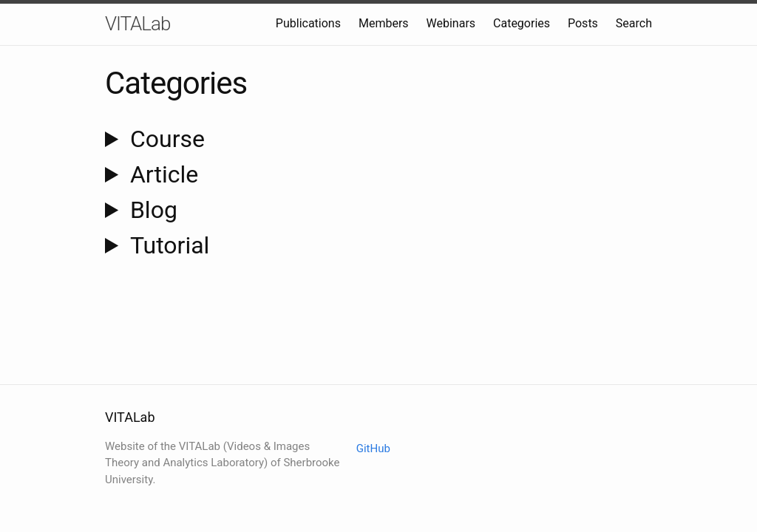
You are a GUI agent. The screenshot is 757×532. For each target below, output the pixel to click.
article (164, 174)
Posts (583, 23)
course (167, 139)
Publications (308, 23)
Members (384, 23)
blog (154, 210)
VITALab (138, 24)
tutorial (170, 245)
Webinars (451, 23)
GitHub (373, 449)
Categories (522, 23)
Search (634, 23)
